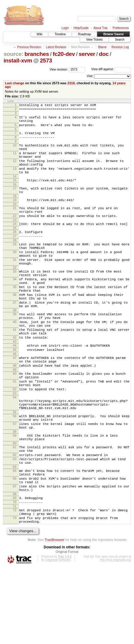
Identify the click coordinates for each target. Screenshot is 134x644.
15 (15, 194)
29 (15, 267)
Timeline (60, 34)
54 (15, 449)
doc (104, 54)
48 (15, 412)
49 (15, 417)
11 (15, 161)
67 (15, 555)
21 (15, 225)
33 (15, 299)
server (87, 54)
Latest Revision (56, 47)
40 (15, 360)
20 (15, 221)
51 (15, 431)
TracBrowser (54, 616)
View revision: (59, 69)
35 (15, 318)
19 (15, 216)
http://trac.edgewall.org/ (115, 636)
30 (15, 276)
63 (15, 523)
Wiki (40, 34)
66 (15, 546)
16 (15, 199)
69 (15, 569)
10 (15, 152)
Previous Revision (29, 47)
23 (15, 240)
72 (15, 583)
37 (15, 337)
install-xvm (18, 61)
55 (15, 468)
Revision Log (120, 47)
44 (15, 388)
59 (15, 495)
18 (15, 212)
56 (15, 472)
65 (15, 536)
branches (37, 54)
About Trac (100, 28)
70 (15, 574)
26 (15, 253)
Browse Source (113, 34)
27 (15, 258)
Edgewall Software (58, 636)
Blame (102, 47)
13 (15, 180)
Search (120, 40)
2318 (71, 83)
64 (15, 532)
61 (15, 508)
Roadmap (84, 34)
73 (15, 592)
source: (13, 54)
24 (15, 244)
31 (15, 286)
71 (15, 579)
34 (15, 309)
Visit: (90, 76)
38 (15, 347)
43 (15, 385)
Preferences (121, 28)
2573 (46, 61)
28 (15, 263)
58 (15, 491)
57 (15, 481)
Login (65, 28)
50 (15, 421)
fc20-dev (64, 54)
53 (15, 445)
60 (15, 504)
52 (15, 440)
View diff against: (111, 69)
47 (15, 403)
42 (15, 380)
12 (15, 171)
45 (15, 394)
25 (15, 249)
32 (15, 295)
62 (15, 518)
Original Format (67, 628)
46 (15, 399)
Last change (15, 83)
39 (15, 351)
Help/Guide (81, 28)
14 (15, 190)
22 (15, 235)
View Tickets (94, 40)
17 (15, 203)
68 (15, 565)
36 (15, 328)
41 (15, 370)
